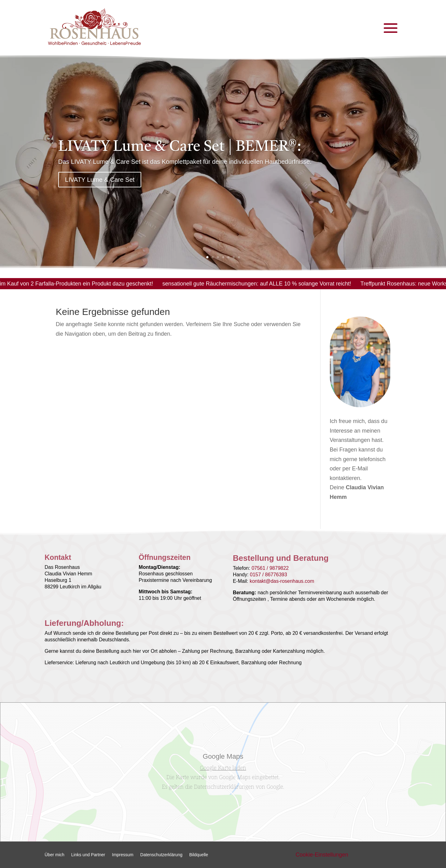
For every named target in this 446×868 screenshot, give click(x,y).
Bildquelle (199, 855)
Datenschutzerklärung (161, 855)
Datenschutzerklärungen (224, 787)
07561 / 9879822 (270, 568)
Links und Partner (88, 855)
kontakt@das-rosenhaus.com (282, 581)
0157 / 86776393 (269, 575)
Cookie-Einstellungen (322, 855)
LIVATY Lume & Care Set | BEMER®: (180, 150)
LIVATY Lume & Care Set (100, 182)
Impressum (123, 855)
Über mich (55, 855)
